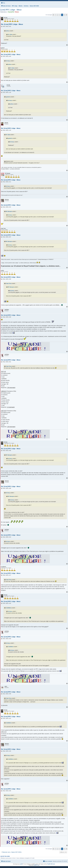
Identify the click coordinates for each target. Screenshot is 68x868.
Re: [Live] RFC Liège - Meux (12, 24)
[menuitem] (3, 3)
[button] (53, 15)
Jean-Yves (9, 283)
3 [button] (60, 15)
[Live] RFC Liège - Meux (11, 10)
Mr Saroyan (9, 211)
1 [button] (56, 15)
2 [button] (58, 15)
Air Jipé (10, 34)
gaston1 (8, 97)
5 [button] (64, 15)
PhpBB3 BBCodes (51, 864)
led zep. (8, 61)
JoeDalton (9, 608)
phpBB (21, 864)
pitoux (8, 31)
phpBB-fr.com (36, 865)
